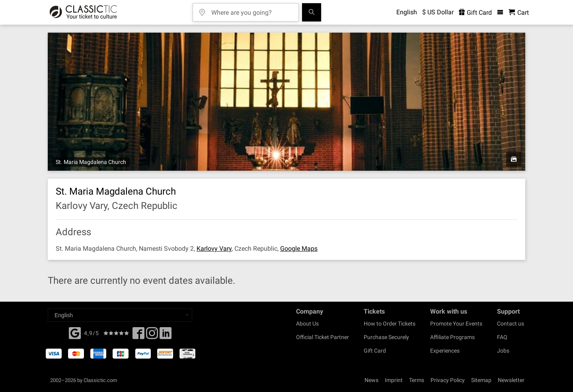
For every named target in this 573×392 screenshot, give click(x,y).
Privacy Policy (448, 380)
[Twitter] (152, 335)
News (371, 380)
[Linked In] (166, 335)
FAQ (502, 337)
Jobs (503, 351)
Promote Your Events (456, 324)
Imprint (394, 380)
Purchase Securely (386, 337)
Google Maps (299, 249)
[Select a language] (120, 315)
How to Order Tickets (390, 324)
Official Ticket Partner (323, 337)
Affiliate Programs (452, 337)
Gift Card (375, 351)
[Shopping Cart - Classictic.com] (519, 13)
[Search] (312, 12)
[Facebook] (75, 332)
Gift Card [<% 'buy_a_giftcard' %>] (475, 13)
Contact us (511, 324)
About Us (307, 324)
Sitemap (481, 380)
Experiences (445, 351)
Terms (417, 380)
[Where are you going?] (251, 10)
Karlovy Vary (214, 249)
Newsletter (511, 380)
